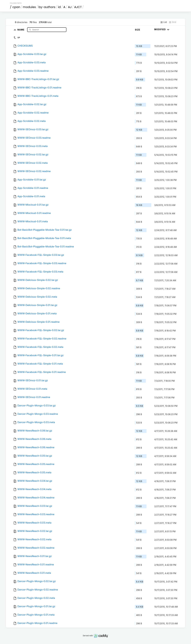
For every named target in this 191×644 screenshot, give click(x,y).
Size (138, 30)
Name (21, 30)
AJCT (78, 7)
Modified (162, 29)
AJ (70, 7)
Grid (172, 22)
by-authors (47, 7)
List (164, 22)
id (59, 7)
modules (29, 7)
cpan (16, 7)
